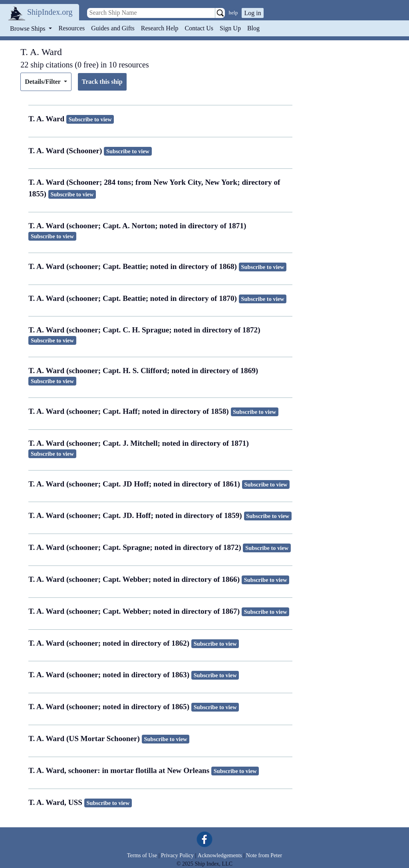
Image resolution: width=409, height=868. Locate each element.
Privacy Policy (177, 855)
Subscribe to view (90, 119)
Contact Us (199, 28)
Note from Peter (264, 855)
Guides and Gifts (113, 28)
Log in (252, 13)
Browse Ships (28, 29)
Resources (72, 28)
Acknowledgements (220, 855)
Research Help (160, 28)
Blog (253, 28)
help (233, 13)
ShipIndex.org (50, 12)
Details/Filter (43, 82)
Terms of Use (142, 855)
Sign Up (230, 28)
